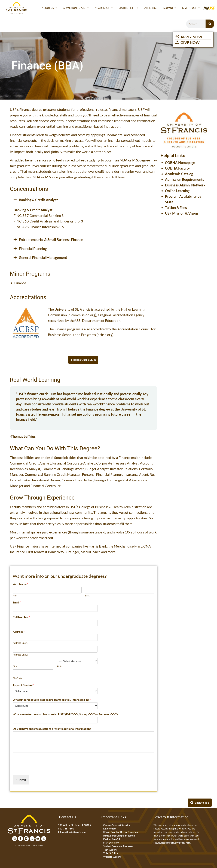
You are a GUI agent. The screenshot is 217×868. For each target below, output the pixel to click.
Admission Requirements (185, 179)
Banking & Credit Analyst (38, 200)
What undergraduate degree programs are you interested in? (52, 700)
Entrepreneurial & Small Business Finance (51, 240)
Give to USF (191, 8)
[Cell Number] (55, 623)
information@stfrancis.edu (72, 832)
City (15, 666)
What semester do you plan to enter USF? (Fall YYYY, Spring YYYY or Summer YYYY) (65, 714)
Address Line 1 (20, 643)
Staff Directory (111, 843)
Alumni (170, 8)
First (15, 596)
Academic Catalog (179, 174)
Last (87, 596)
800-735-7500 (66, 829)
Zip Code (17, 678)
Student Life (129, 8)
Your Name (20, 584)
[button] (83, 200)
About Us (49, 8)
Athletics (151, 8)
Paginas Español (112, 839)
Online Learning (177, 191)
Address (19, 632)
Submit (21, 780)
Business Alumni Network (185, 185)
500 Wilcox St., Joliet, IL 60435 (75, 825)
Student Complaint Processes (118, 846)
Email (17, 602)
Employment (110, 829)
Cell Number (21, 617)
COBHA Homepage (180, 163)
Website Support (112, 857)
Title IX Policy (111, 853)
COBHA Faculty (177, 168)
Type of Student (24, 685)
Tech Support (110, 850)
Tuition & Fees (176, 208)
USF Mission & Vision (181, 213)
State (59, 666)
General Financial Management (43, 257)
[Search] (210, 24)
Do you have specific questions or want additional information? (52, 729)
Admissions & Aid (76, 8)
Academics (104, 8)
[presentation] (39, 769)
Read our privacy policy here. (176, 843)
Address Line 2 (20, 655)
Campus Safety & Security (117, 825)
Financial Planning (33, 249)
